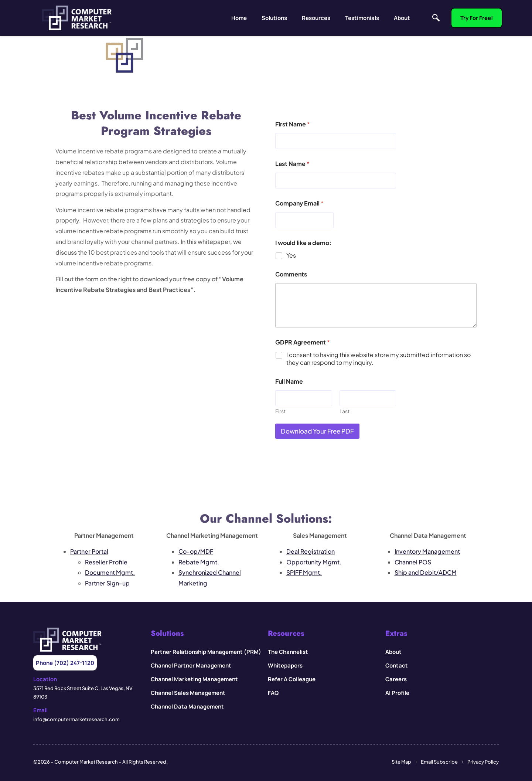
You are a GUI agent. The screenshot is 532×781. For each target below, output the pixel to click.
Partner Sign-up (107, 583)
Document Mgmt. (110, 572)
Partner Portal (89, 551)
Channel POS (413, 562)
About (402, 18)
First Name (293, 124)
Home (239, 18)
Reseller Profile (106, 562)
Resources (316, 18)
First (280, 411)
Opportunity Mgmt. (314, 562)
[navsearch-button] (434, 18)
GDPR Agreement (303, 342)
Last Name (292, 164)
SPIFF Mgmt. (304, 572)
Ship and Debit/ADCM (426, 572)
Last (345, 411)
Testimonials (362, 18)
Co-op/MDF (196, 551)
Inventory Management (427, 551)
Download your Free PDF (317, 431)
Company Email (299, 203)
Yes (291, 255)
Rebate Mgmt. (199, 562)
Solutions (274, 18)
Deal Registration (311, 551)
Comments (291, 274)
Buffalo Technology (449, 493)
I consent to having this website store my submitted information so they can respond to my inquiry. (378, 359)
